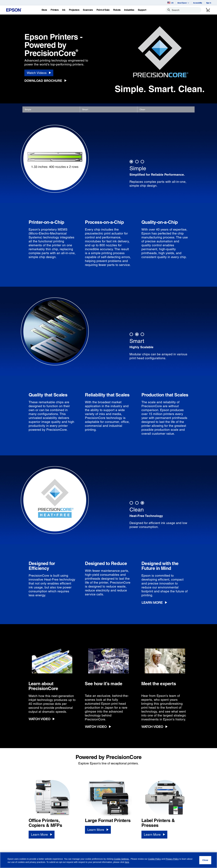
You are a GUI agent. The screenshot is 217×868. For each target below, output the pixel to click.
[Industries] (129, 10)
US (170, 3)
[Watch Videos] (39, 73)
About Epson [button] (183, 3)
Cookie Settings (122, 859)
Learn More (152, 603)
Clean (142, 109)
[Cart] (208, 10)
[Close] (205, 860)
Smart (85, 109)
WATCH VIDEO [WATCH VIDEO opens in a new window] (39, 719)
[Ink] (64, 10)
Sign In (209, 3)
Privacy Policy (172, 859)
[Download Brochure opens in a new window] (46, 81)
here (127, 862)
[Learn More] (42, 835)
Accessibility (198, 3)
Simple (28, 109)
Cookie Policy (155, 859)
